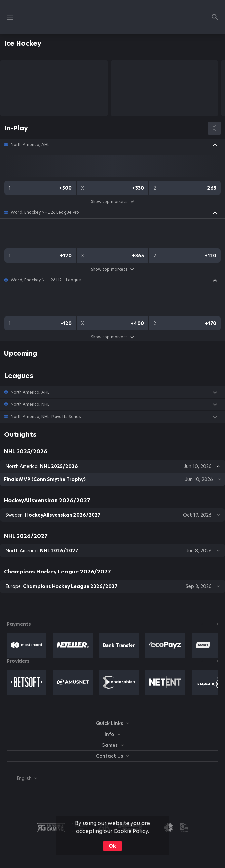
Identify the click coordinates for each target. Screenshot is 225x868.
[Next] (215, 624)
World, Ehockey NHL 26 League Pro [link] (45, 212)
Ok (112, 846)
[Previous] (205, 624)
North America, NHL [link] (30, 404)
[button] (112, 145)
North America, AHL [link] (30, 145)
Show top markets (112, 202)
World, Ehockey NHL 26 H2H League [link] (46, 280)
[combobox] (22, 778)
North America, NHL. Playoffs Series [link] (46, 417)
